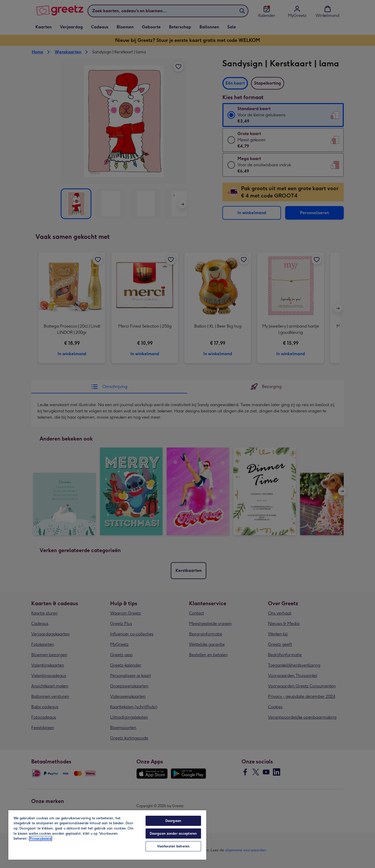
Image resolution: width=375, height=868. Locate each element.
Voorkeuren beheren (173, 846)
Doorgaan (173, 821)
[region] (107, 835)
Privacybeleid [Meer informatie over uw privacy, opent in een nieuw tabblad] (41, 838)
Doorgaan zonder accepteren (173, 834)
